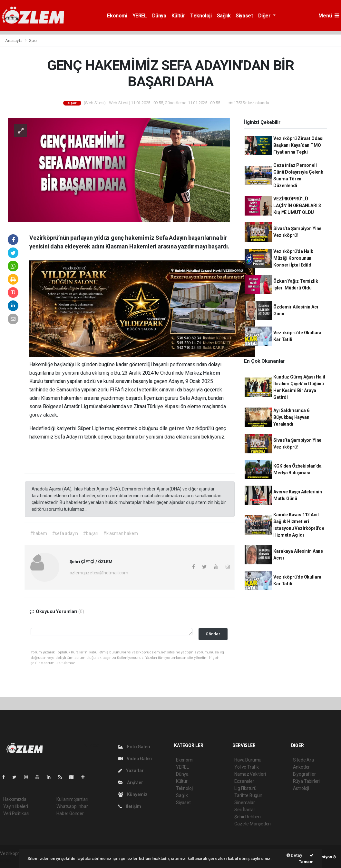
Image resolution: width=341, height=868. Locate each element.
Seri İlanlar (245, 810)
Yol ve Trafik (247, 767)
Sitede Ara (303, 760)
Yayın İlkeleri (15, 806)
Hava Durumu (248, 760)
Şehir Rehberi (248, 817)
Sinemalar (244, 802)
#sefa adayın (65, 533)
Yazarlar (131, 771)
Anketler (301, 767)
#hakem (39, 533)
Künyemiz (133, 794)
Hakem (211, 373)
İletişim (130, 806)
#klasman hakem (121, 533)
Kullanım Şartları (72, 799)
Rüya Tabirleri (306, 781)
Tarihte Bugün (248, 795)
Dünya (159, 16)
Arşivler (131, 782)
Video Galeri (135, 759)
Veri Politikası (16, 813)
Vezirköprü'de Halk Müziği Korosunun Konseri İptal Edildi (293, 258)
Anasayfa (14, 40)
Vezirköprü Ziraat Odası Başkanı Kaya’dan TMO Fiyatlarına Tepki (298, 145)
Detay (294, 855)
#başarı (91, 533)
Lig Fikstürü (245, 788)
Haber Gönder (70, 813)
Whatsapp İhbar (72, 806)
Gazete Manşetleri (253, 824)
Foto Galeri (134, 747)
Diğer (265, 16)
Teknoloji (201, 16)
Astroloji (301, 788)
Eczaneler (244, 781)
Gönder (213, 634)
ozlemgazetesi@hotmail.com (99, 573)
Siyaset (244, 16)
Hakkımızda (15, 799)
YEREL (140, 16)
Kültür (178, 16)
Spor (33, 40)
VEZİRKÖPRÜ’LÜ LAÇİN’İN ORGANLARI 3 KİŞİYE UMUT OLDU (297, 206)
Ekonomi (117, 16)
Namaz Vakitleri (250, 774)
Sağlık (224, 16)
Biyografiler (304, 774)
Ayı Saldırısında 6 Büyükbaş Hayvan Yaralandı (291, 417)
